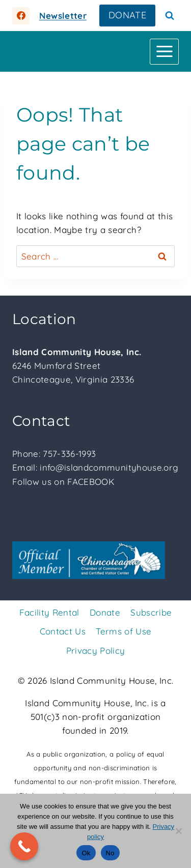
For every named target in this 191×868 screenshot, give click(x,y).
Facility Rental (49, 612)
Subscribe (151, 612)
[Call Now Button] (24, 846)
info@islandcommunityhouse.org (109, 467)
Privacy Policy (96, 650)
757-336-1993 (69, 454)
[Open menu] (164, 52)
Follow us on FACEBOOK (63, 482)
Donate (105, 612)
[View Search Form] (170, 16)
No (110, 853)
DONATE (127, 15)
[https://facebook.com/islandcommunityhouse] (21, 16)
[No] (178, 831)
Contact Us (63, 631)
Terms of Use (124, 631)
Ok (86, 853)
